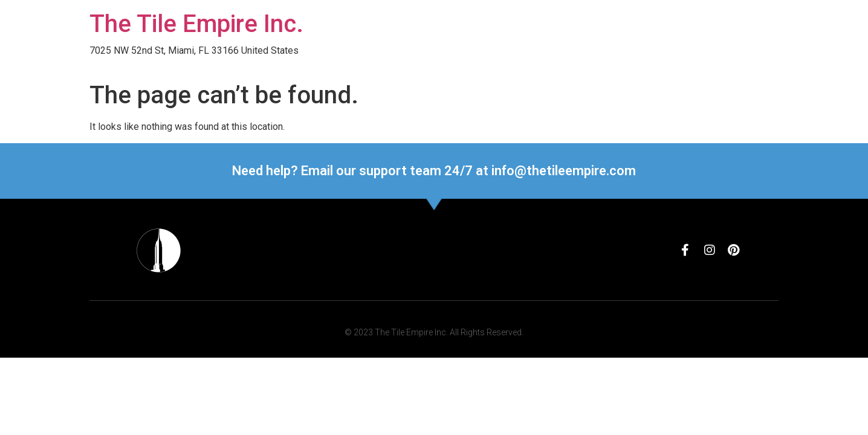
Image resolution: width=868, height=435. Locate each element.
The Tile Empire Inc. (196, 24)
